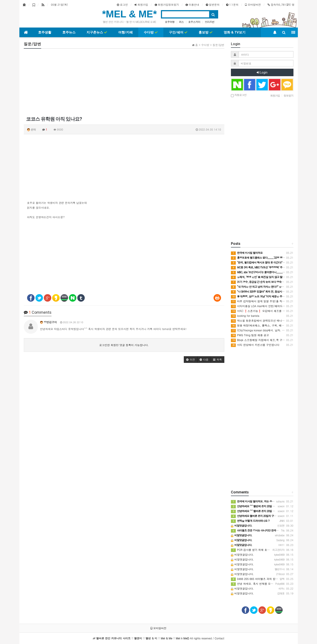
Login (262, 72)
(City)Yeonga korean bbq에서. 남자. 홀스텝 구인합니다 (267, 330)
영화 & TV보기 (235, 32)
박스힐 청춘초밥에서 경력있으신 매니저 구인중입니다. (267, 320)
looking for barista (245, 316)
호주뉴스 (69, 32)
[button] (191, 360)
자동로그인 (239, 95)
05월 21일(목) (60, 5)
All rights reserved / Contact (160, 638)
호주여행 (170, 22)
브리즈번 (210, 22)
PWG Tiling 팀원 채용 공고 (250, 335)
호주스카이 (194, 22)
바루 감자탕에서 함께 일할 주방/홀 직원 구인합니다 (265, 301)
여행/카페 (125, 32)
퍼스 (181, 22)
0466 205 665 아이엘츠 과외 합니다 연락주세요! (263, 579)
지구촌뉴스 (97, 32)
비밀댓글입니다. (242, 555)
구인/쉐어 (178, 32)
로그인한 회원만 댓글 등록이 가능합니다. (124, 345)
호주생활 (45, 32)
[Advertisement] (124, 83)
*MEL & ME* (130, 14)
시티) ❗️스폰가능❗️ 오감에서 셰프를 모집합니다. (264, 311)
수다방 (151, 32)
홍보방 (206, 32)
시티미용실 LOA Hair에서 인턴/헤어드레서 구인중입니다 (268, 306)
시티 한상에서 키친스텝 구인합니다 (255, 345)
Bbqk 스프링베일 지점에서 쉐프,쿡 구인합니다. (262, 340)
